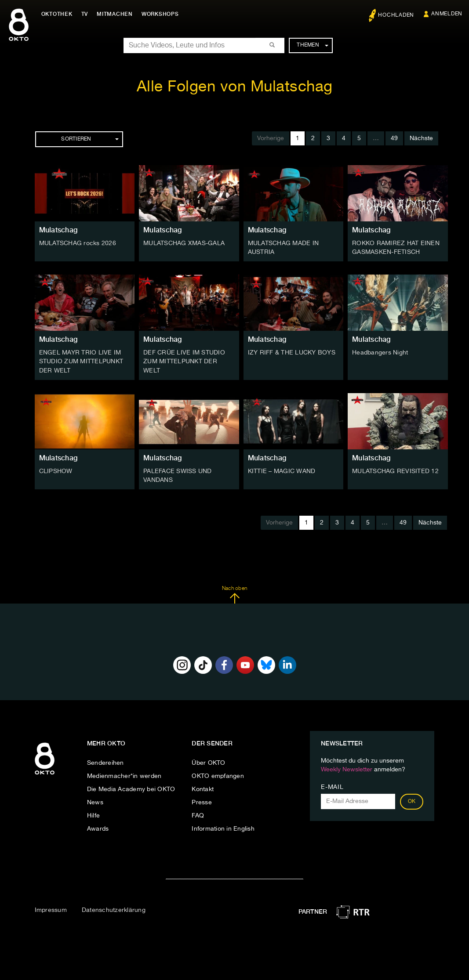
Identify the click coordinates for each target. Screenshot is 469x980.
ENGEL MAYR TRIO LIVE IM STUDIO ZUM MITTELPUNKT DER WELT (81, 362)
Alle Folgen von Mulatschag (235, 87)
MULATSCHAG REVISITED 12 (395, 471)
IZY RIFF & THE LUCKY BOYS (292, 353)
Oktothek (57, 14)
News (95, 802)
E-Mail (332, 787)
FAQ (198, 815)
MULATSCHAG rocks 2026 (78, 243)
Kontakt (203, 789)
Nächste (421, 138)
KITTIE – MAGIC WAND (282, 471)
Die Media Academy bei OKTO (131, 789)
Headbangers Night (380, 353)
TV (85, 14)
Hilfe (93, 815)
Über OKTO (208, 763)
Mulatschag (58, 230)
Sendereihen (105, 763)
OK (412, 801)
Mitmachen (116, 14)
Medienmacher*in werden (124, 776)
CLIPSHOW (56, 471)
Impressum (51, 910)
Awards (98, 828)
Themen (312, 45)
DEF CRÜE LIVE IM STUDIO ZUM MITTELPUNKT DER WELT (184, 362)
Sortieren (90, 139)
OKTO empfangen (218, 776)
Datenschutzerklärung (114, 910)
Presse (202, 802)
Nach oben (234, 594)
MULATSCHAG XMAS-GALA (184, 243)
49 (394, 138)
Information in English (223, 828)
